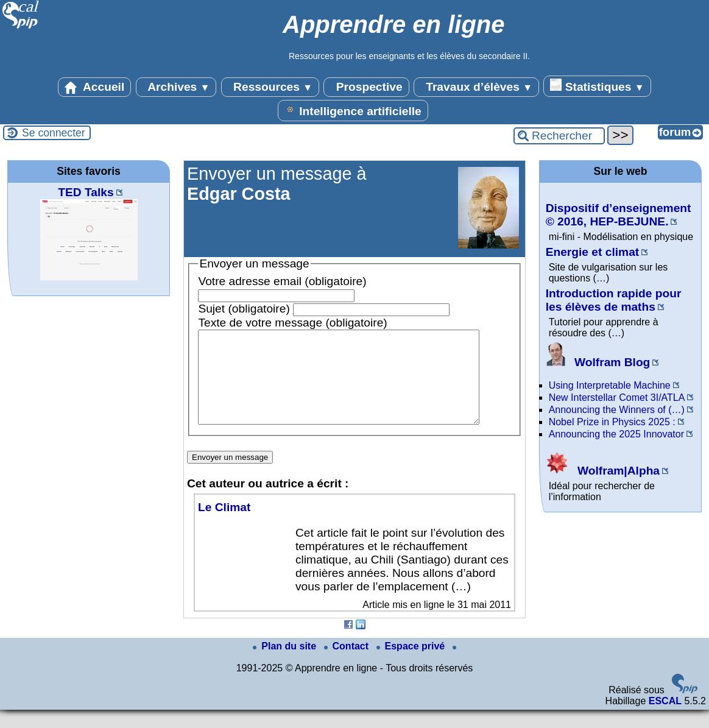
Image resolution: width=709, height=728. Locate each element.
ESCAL (665, 719)
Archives (176, 87)
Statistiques (597, 86)
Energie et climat (593, 252)
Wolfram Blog (598, 362)
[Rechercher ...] (559, 136)
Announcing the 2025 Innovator (616, 434)
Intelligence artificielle (353, 110)
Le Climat (224, 525)
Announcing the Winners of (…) (617, 410)
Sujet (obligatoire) (244, 309)
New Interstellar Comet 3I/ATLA (617, 398)
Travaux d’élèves (476, 87)
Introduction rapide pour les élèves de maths (614, 300)
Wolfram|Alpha (603, 471)
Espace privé (412, 664)
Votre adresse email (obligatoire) (282, 281)
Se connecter (54, 133)
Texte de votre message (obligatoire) (292, 323)
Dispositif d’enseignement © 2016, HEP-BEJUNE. (619, 215)
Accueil (94, 87)
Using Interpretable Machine (610, 385)
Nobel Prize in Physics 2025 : (612, 422)
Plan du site (286, 664)
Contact (348, 664)
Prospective (366, 87)
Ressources (270, 87)
